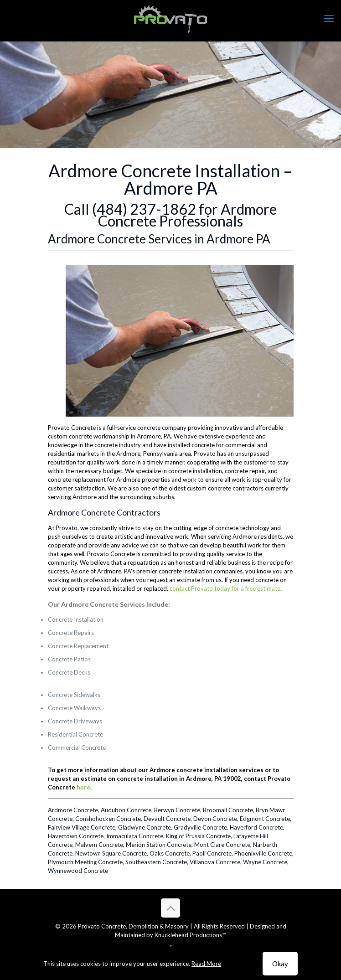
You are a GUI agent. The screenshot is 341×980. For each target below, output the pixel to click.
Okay (280, 964)
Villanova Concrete (215, 862)
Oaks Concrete (170, 853)
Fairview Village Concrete (82, 827)
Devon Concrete (215, 819)
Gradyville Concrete (200, 827)
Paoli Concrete (212, 853)
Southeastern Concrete (156, 862)
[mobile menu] (329, 18)
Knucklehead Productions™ (190, 935)
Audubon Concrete (126, 810)
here (83, 787)
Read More (206, 964)
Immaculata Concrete (135, 836)
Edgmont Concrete (265, 819)
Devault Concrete (167, 819)
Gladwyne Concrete (145, 827)
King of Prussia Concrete (198, 836)
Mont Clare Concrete (222, 845)
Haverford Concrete (256, 827)
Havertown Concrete (76, 836)
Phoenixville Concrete (263, 853)
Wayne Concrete (265, 862)
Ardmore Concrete (73, 810)
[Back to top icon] (170, 908)
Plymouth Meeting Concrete (85, 862)
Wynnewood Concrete (78, 871)
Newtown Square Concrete (111, 853)
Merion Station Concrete (159, 845)
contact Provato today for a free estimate (225, 588)
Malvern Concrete (99, 845)
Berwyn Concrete (177, 810)
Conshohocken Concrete (108, 819)
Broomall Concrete (228, 810)
